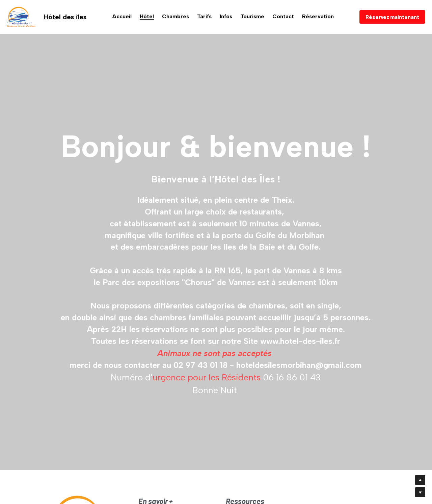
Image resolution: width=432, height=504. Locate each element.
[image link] (21, 16)
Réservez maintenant (392, 17)
